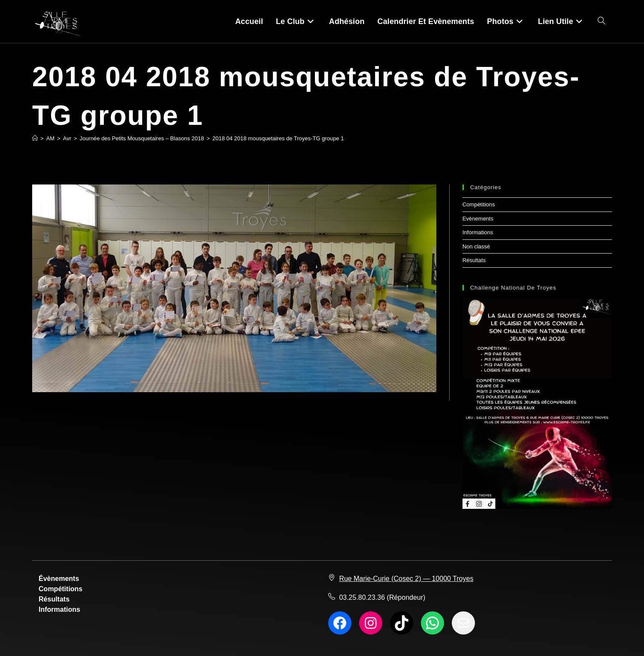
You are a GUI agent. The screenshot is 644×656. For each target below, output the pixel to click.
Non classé (476, 246)
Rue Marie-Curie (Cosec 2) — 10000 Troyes (406, 579)
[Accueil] (35, 138)
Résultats (474, 260)
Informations (478, 232)
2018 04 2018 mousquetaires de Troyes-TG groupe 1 (278, 138)
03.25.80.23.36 (362, 597)
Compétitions (479, 204)
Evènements (478, 219)
